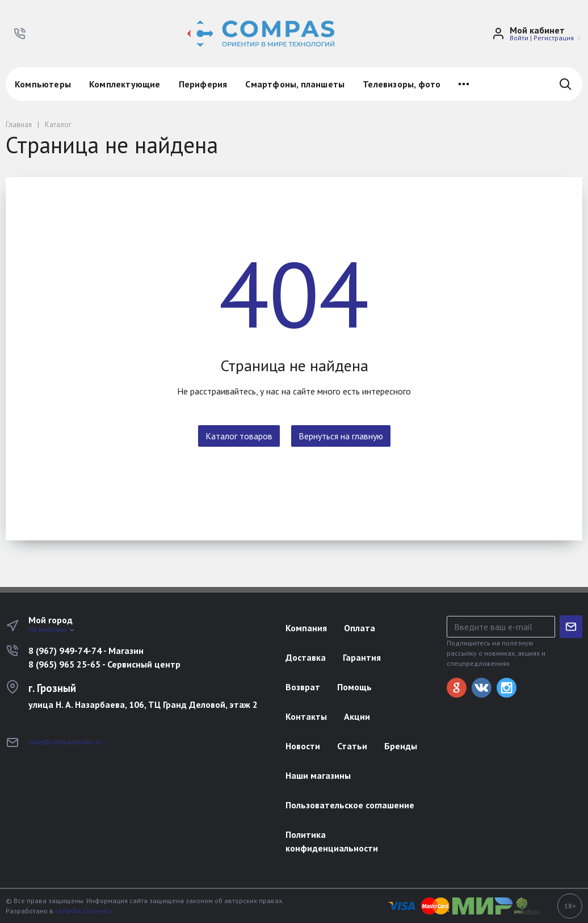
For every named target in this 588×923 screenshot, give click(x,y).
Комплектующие (125, 84)
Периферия (203, 84)
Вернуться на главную (341, 436)
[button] (20, 33)
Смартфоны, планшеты (295, 84)
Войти (519, 38)
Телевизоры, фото (402, 84)
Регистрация (554, 38)
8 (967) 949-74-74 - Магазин (86, 651)
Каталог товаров (239, 436)
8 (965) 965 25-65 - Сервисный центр (104, 664)
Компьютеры (43, 84)
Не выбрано (52, 629)
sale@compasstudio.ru (65, 742)
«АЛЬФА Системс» (84, 911)
